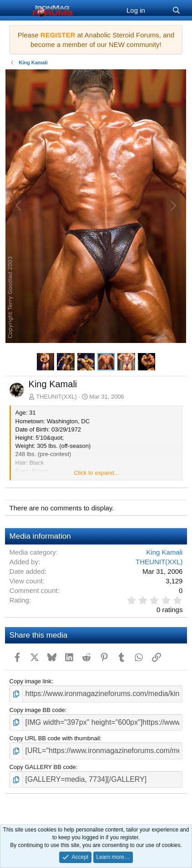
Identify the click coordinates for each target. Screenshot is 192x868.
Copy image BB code (37, 710)
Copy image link (31, 681)
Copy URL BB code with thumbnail (55, 738)
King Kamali (164, 552)
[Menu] (18, 10)
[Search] (176, 10)
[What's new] (159, 10)
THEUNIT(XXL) (56, 397)
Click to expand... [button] (96, 473)
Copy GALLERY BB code (43, 767)
